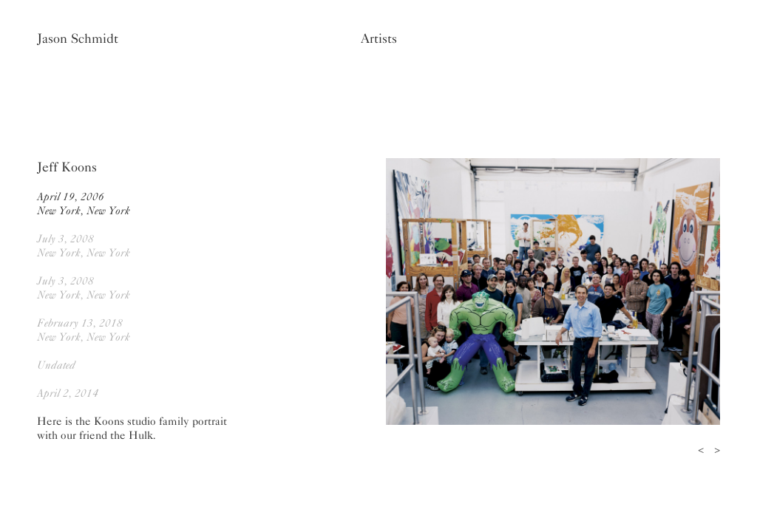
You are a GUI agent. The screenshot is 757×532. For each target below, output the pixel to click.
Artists (379, 38)
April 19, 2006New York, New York (84, 204)
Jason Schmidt (78, 38)
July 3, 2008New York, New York (84, 246)
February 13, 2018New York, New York (84, 330)
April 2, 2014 (68, 393)
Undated (56, 365)
